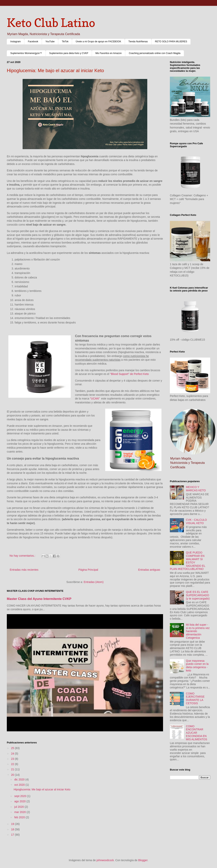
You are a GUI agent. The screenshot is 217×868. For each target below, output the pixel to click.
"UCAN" (95, 399)
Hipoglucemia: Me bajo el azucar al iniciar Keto (55, 70)
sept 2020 (21, 796)
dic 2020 (20, 779)
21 (13, 769)
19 (13, 824)
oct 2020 (20, 785)
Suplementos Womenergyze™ (26, 53)
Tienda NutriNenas (138, 42)
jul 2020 (19, 807)
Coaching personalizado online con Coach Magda (155, 53)
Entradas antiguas (149, 570)
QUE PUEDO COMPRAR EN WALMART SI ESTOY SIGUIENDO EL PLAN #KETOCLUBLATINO (188, 561)
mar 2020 (20, 812)
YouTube (50, 42)
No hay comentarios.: (23, 556)
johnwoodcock (105, 860)
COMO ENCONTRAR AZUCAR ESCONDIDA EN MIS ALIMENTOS (197, 733)
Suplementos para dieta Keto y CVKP (69, 53)
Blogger (143, 860)
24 (13, 754)
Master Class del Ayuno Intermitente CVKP (39, 599)
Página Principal (88, 570)
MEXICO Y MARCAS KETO (196, 489)
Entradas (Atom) (94, 582)
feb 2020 (20, 817)
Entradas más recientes (24, 570)
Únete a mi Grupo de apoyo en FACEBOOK (98, 42)
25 (13, 748)
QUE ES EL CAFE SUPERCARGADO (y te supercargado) (198, 595)
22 (13, 764)
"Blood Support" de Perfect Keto (129, 374)
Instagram (15, 42)
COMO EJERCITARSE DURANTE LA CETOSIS (195, 698)
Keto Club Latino (51, 23)
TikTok (65, 42)
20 (13, 775)
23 (13, 759)
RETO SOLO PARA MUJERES (171, 42)
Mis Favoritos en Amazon (109, 53)
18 (13, 829)
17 (13, 835)
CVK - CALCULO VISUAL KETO (196, 521)
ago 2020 (20, 801)
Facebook (33, 42)
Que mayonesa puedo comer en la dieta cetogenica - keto (197, 666)
